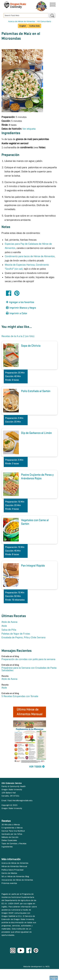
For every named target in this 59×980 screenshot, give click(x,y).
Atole (4, 626)
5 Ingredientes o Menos (12, 828)
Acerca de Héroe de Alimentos (22, 21)
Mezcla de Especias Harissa (20, 265)
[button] (22, 302)
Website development (33, 966)
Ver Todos (35, 767)
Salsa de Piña (9, 630)
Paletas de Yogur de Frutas (16, 634)
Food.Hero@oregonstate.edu (20, 800)
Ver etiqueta (29, 129)
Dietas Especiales (9, 840)
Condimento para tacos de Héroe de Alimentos (30, 256)
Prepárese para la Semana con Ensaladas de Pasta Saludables (29, 669)
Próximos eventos (9, 883)
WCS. (48, 966)
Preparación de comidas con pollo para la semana (28, 659)
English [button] (23, 26)
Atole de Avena (9, 622)
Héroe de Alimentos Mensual (14, 866)
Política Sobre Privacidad (12, 870)
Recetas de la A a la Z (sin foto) (18, 336)
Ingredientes (7, 847)
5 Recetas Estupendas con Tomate (20, 696)
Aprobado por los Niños (12, 834)
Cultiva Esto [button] (34, 26)
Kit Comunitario (44, 21)
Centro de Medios (9, 873)
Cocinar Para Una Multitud (13, 831)
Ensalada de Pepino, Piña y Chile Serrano (24, 637)
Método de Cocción (10, 837)
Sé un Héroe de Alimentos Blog (15, 876)
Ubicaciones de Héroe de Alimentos (17, 880)
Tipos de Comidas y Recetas (14, 843)
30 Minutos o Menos (11, 824)
